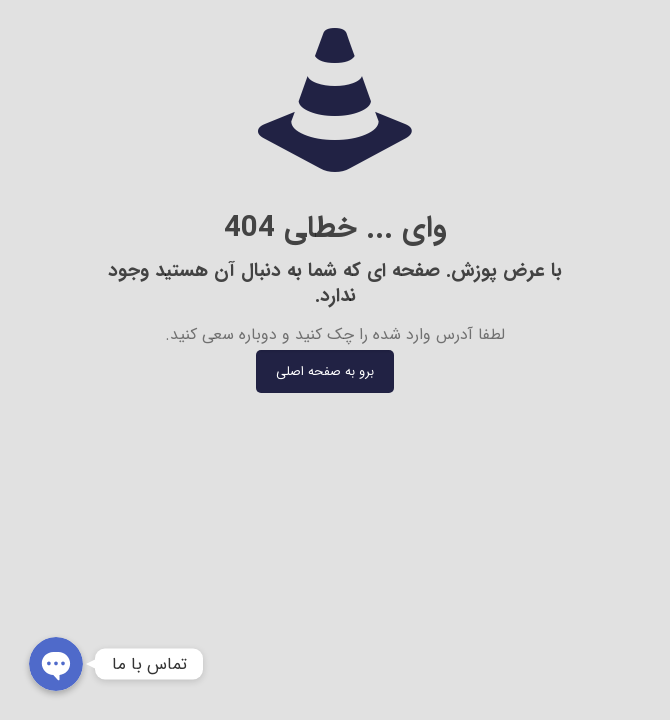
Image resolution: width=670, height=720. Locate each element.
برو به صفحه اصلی (325, 371)
